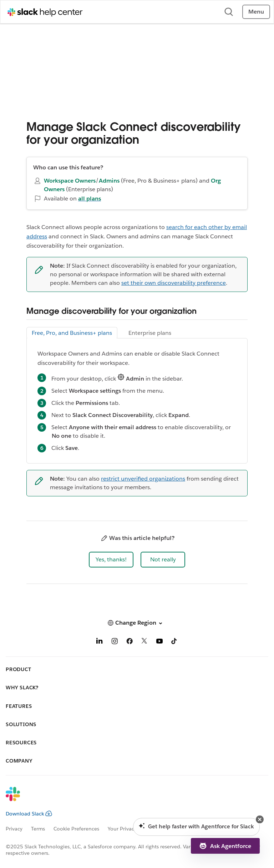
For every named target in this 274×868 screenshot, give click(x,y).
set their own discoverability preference (174, 283)
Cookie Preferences (76, 829)
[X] (144, 642)
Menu (256, 12)
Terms (38, 829)
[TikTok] (174, 642)
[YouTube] (159, 642)
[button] (111, 560)
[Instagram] (115, 642)
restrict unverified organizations (143, 479)
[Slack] (131, 799)
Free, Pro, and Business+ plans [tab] (72, 333)
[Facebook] (130, 642)
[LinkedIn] (100, 642)
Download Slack (29, 814)
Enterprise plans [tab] (150, 333)
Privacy (14, 829)
